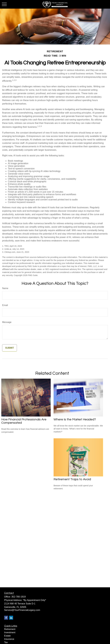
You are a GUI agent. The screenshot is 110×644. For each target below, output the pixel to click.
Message (7, 322)
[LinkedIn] (11, 618)
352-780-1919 (18, 597)
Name (5, 288)
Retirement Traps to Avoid (72, 479)
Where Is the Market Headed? (75, 419)
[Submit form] (10, 348)
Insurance (9, 639)
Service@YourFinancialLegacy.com (22, 610)
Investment (10, 632)
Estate (7, 636)
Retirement (10, 629)
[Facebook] (6, 618)
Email (5, 305)
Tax (6, 642)
